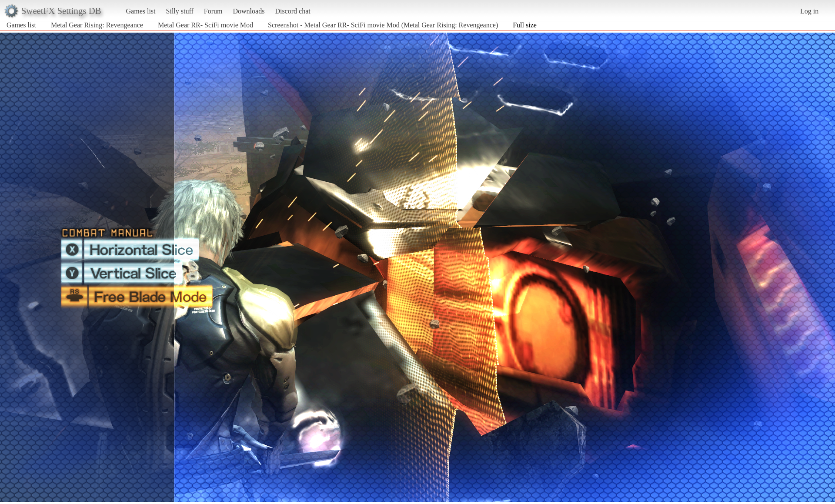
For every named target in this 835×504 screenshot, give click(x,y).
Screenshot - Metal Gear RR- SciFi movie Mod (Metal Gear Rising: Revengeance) (383, 25)
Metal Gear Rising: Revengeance (97, 25)
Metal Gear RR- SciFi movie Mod (205, 25)
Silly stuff (180, 11)
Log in (809, 11)
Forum (213, 11)
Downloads (249, 11)
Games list (141, 11)
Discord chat (292, 11)
